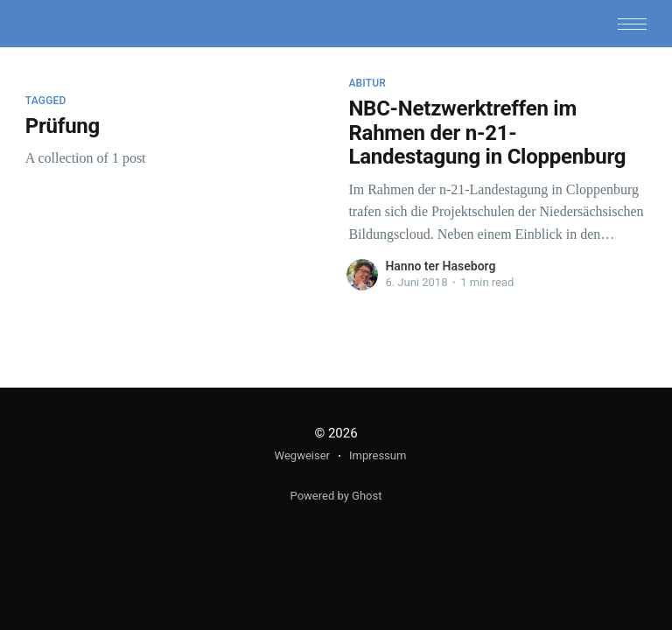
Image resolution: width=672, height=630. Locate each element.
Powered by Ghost (336, 496)
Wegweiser (302, 455)
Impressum (378, 455)
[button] (632, 24)
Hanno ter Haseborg (440, 266)
